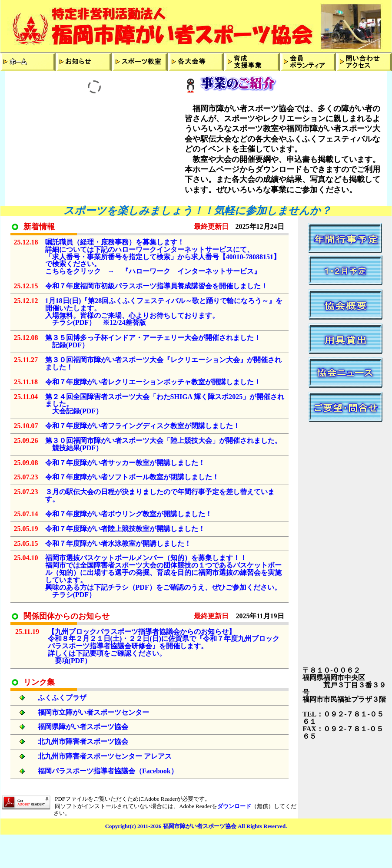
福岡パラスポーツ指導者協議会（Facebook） (108, 771)
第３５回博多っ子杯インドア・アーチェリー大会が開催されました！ (153, 338)
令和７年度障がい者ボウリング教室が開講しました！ (129, 514)
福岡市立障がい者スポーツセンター (94, 712)
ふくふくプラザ (62, 698)
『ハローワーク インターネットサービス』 (191, 271)
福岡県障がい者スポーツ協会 (83, 727)
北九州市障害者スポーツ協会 (83, 741)
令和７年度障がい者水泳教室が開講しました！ (118, 543)
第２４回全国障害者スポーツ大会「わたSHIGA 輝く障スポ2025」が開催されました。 (165, 400)
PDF (82, 322)
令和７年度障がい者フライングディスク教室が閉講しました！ (143, 426)
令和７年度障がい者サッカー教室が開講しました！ (125, 463)
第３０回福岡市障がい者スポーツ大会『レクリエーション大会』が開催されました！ (163, 363)
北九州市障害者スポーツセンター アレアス (105, 756)
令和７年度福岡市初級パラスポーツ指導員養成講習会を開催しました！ (156, 286)
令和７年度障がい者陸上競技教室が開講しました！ (125, 529)
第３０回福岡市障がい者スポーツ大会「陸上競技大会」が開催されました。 (163, 441)
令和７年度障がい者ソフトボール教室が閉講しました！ (132, 477)
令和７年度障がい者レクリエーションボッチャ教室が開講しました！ (153, 382)
